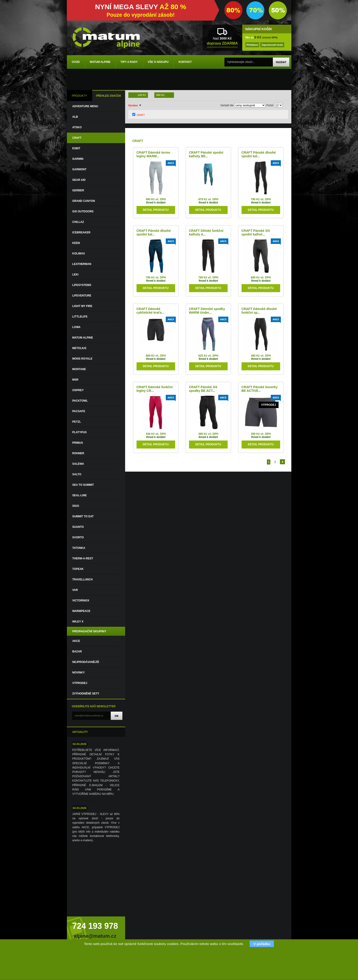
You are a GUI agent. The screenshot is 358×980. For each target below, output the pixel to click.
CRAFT (77, 138)
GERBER (78, 190)
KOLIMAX (79, 254)
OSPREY (78, 390)
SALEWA (78, 464)
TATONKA (79, 548)
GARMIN (78, 159)
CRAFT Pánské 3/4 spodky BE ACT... (203, 389)
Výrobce (133, 105)
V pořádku (262, 944)
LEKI (75, 275)
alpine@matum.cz (95, 936)
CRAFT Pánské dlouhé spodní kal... (259, 154)
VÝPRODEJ (80, 683)
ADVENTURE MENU (85, 106)
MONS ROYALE (82, 359)
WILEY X (78, 622)
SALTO (77, 474)
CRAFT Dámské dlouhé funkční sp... (259, 311)
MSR (75, 380)
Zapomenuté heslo (272, 45)
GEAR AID (79, 180)
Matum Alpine (100, 62)
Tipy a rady (129, 62)
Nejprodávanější (86, 662)
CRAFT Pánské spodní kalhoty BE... (206, 154)
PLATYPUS (80, 432)
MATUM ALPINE (83, 338)
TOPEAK (78, 569)
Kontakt (185, 62)
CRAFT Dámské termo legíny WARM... (153, 154)
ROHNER (78, 453)
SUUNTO (78, 527)
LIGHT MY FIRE (82, 306)
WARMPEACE (81, 611)
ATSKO (77, 127)
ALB (75, 117)
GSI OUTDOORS (83, 211)
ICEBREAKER (81, 232)
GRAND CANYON (84, 201)
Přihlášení (252, 45)
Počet (270, 105)
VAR (75, 590)
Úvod (76, 62)
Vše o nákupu (158, 62)
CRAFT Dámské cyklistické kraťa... (150, 311)
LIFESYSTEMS (82, 285)
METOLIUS (79, 348)
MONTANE (79, 369)
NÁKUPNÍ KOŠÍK (259, 29)
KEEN (76, 243)
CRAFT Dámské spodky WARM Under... (207, 311)
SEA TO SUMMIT (83, 485)
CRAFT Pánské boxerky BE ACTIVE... (260, 389)
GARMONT (79, 169)
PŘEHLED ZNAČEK (109, 96)
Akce (76, 641)
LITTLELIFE (80, 317)
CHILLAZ (78, 222)
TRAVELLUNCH (83, 579)
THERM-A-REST (83, 558)
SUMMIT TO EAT (83, 516)
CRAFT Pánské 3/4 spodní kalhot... (256, 232)
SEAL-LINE (80, 495)
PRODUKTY (80, 96)
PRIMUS (78, 443)
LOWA (76, 327)
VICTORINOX (81, 601)
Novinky (79, 673)
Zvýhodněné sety (86, 694)
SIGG (76, 506)
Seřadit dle (227, 105)
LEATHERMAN (82, 264)
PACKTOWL (80, 401)
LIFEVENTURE (82, 296)
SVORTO (78, 537)
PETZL (77, 422)
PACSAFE (79, 411)
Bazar (77, 652)
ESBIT (76, 148)
